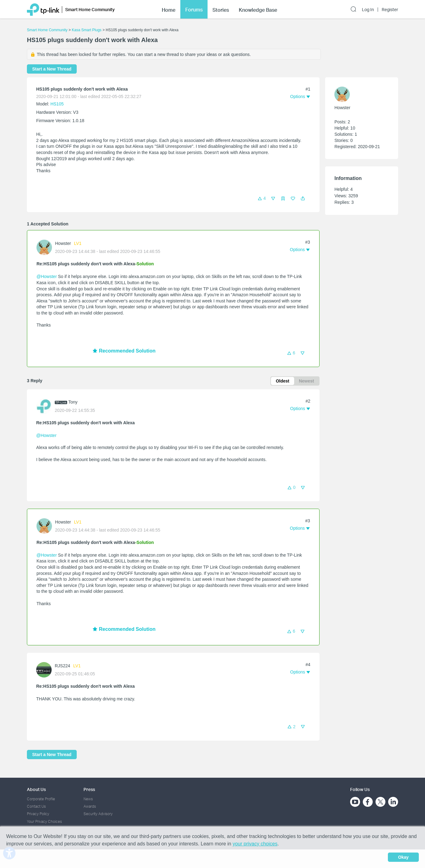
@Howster (47, 276)
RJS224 (62, 666)
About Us (36, 789)
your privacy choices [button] (255, 844)
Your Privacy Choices (44, 821)
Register (390, 9)
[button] (303, 199)
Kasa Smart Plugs (87, 30)
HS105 (57, 104)
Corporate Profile (41, 799)
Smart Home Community (47, 30)
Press (89, 789)
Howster (63, 243)
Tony (73, 402)
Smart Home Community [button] (90, 9)
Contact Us (36, 806)
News (88, 799)
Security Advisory (98, 814)
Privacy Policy (38, 814)
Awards (90, 806)
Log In (368, 9)
